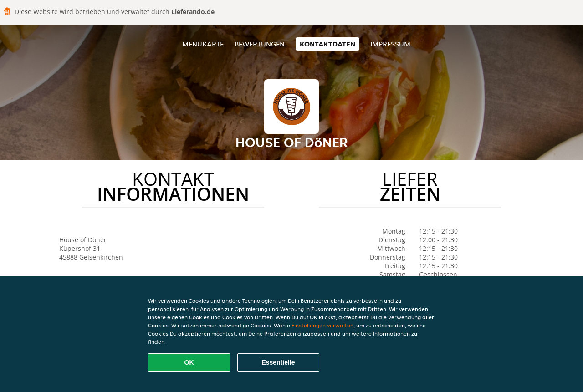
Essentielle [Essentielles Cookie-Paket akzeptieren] (278, 362)
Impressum (390, 44)
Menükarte (203, 44)
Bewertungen (260, 44)
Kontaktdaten (327, 44)
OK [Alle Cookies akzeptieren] (189, 362)
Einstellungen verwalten (322, 325)
